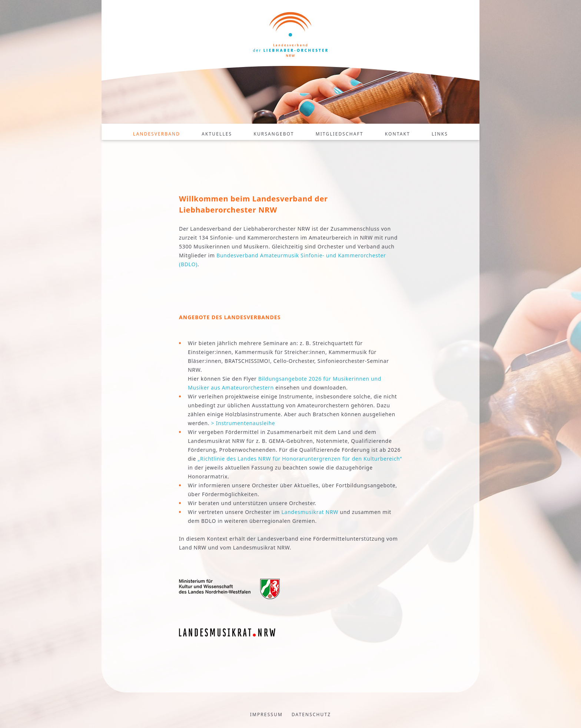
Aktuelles (217, 134)
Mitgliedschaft (340, 134)
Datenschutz (311, 714)
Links (440, 134)
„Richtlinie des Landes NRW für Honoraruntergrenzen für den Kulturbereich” (300, 459)
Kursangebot (274, 134)
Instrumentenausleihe (246, 423)
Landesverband (157, 134)
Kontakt (398, 134)
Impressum (266, 714)
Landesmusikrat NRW (310, 512)
